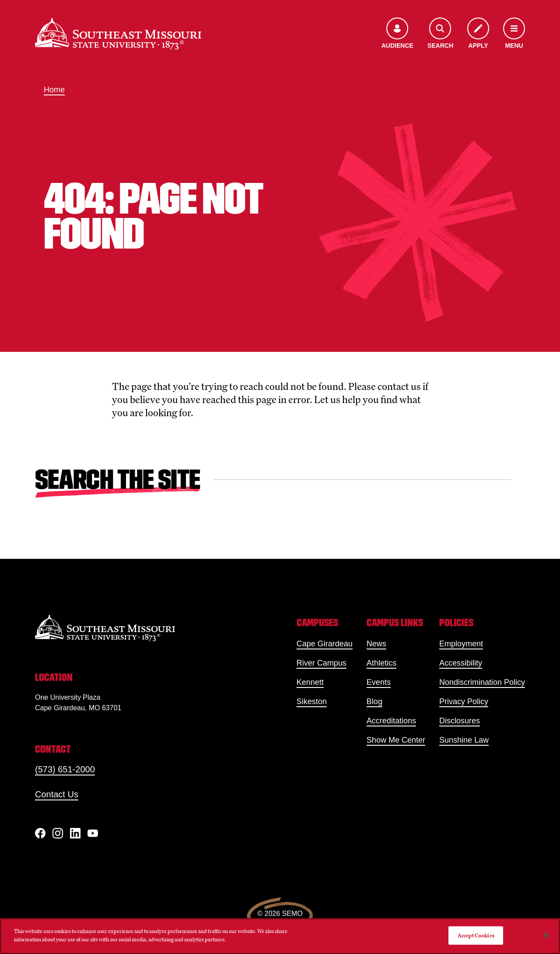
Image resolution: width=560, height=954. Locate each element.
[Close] (546, 935)
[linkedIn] (75, 833)
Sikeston (312, 701)
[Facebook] (40, 833)
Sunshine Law (464, 740)
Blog (374, 701)
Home (54, 90)
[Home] (118, 34)
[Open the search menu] (440, 34)
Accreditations (391, 721)
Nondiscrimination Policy (482, 682)
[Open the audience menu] (397, 34)
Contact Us (57, 794)
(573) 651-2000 (65, 769)
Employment (461, 644)
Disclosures (460, 721)
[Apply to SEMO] (478, 34)
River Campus (322, 663)
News (376, 644)
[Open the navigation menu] (514, 34)
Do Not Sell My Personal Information (398, 935)
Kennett (310, 682)
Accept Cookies (476, 935)
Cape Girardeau (325, 644)
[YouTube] (93, 833)
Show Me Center (396, 740)
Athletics (381, 663)
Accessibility (461, 663)
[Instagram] (58, 833)
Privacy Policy (464, 701)
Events (379, 682)
